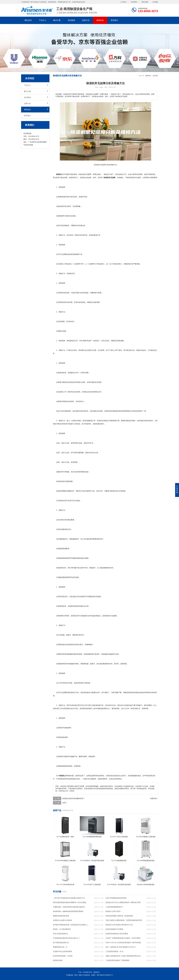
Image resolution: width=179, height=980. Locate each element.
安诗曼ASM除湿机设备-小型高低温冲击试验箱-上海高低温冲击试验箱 (71, 925)
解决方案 (57, 20)
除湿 (82, 178)
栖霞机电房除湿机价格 (61, 916)
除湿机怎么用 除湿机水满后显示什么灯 (119, 925)
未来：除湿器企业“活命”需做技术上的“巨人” (121, 947)
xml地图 (155, 2)
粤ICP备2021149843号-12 (105, 975)
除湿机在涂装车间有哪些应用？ (74, 798)
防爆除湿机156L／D (60, 947)
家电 (75, 174)
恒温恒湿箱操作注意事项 (114, 929)
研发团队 (134, 2)
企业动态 (155, 76)
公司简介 (124, 2)
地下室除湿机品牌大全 (61, 943)
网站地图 (145, 2)
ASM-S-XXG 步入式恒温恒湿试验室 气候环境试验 (123, 943)
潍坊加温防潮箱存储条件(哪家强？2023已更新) (70, 902)
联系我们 (115, 20)
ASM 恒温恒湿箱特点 (61, 934)
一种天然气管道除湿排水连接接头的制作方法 (69, 898)
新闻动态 (100, 20)
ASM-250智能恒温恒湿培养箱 (116, 898)
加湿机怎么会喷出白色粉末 (63, 920)
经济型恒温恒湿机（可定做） (63, 956)
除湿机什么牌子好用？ (113, 911)
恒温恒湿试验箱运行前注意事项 (117, 934)
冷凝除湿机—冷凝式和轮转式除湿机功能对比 (69, 907)
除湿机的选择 (58, 960)
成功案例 (71, 20)
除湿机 (153, 174)
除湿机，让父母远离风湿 (62, 929)
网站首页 (28, 20)
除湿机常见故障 (135, 178)
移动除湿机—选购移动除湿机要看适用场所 (68, 911)
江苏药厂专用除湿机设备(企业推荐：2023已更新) (123, 938)
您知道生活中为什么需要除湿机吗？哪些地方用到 (123, 902)
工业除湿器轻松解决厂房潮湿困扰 (117, 960)
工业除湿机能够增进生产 (114, 907)
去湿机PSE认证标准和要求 (63, 951)
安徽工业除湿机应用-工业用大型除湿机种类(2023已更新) (124, 956)
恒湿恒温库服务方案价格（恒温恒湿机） (120, 916)
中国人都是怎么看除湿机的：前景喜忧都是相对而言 (124, 920)
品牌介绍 (86, 20)
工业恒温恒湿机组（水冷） (115, 951)
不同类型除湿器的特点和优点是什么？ (67, 938)
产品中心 (43, 20)
